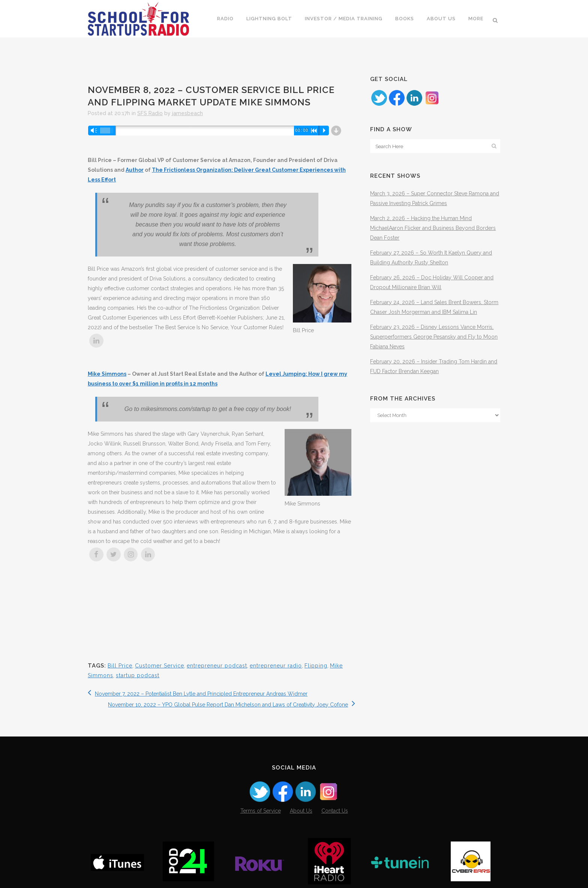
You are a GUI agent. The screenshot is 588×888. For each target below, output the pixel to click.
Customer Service (160, 666)
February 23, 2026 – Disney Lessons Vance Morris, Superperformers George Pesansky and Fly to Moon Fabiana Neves (434, 337)
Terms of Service (261, 811)
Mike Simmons (107, 374)
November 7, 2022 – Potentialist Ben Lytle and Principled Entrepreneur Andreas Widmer (198, 694)
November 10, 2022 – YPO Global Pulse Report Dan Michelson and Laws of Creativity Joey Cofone (232, 705)
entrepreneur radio (276, 666)
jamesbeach (187, 113)
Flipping (316, 666)
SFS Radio (150, 113)
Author (135, 170)
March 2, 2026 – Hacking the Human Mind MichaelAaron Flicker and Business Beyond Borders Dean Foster (433, 228)
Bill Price (120, 666)
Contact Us (335, 811)
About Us (301, 811)
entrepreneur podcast (217, 666)
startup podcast (138, 675)
